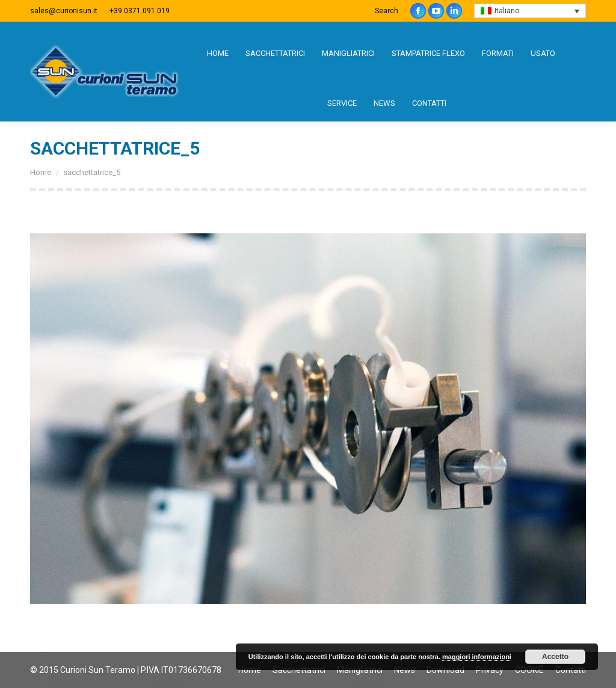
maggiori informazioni (477, 657)
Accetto (555, 657)
